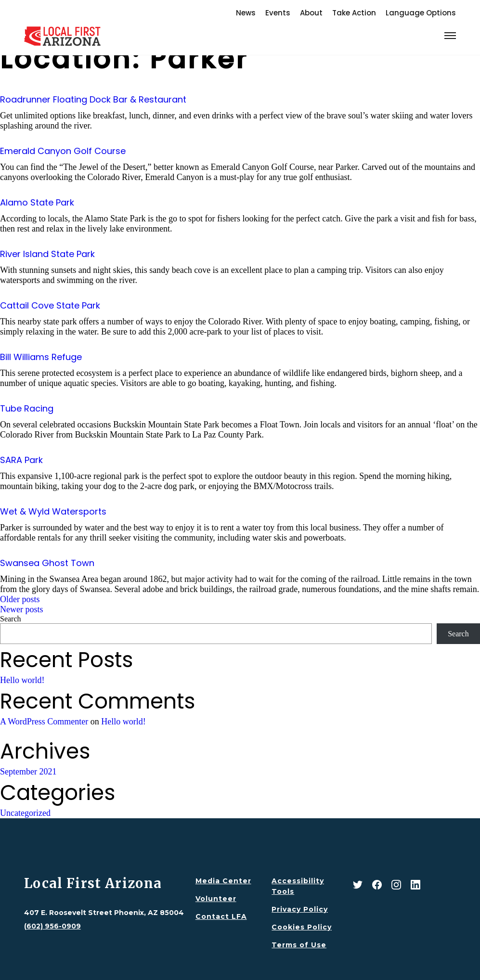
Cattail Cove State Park (50, 305)
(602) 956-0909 (52, 926)
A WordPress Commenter (44, 722)
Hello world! (22, 680)
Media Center (223, 881)
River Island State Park (47, 254)
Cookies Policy (302, 927)
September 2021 (28, 772)
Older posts (20, 599)
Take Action (354, 13)
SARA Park (21, 460)
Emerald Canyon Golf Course (63, 151)
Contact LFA (221, 916)
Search (11, 619)
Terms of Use (299, 945)
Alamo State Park (37, 202)
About (311, 13)
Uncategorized (25, 813)
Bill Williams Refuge (41, 357)
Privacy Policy (300, 909)
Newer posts (21, 609)
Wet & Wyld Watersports (53, 511)
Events (278, 13)
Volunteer (216, 899)
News (246, 13)
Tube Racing (27, 408)
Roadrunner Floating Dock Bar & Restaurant (93, 99)
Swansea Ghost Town (47, 563)
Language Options (421, 13)
